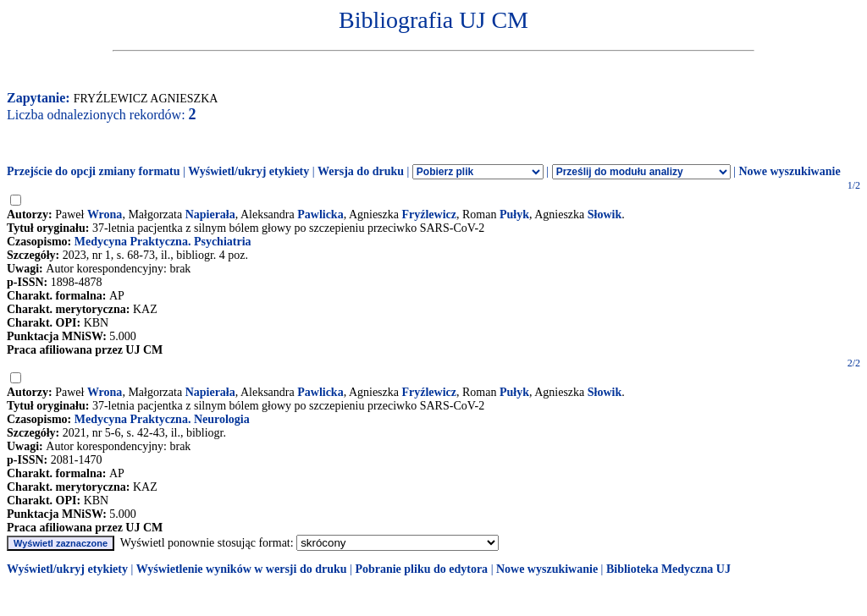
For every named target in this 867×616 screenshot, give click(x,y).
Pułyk (514, 214)
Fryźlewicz (430, 214)
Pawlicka (320, 214)
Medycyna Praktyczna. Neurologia (162, 419)
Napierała (210, 214)
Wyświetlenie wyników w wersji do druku (242, 569)
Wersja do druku (361, 171)
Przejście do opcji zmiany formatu (94, 171)
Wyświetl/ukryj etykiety (249, 171)
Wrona (105, 214)
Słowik (605, 214)
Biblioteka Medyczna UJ (668, 569)
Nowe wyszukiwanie (789, 171)
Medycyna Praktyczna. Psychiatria (163, 242)
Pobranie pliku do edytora (421, 569)
